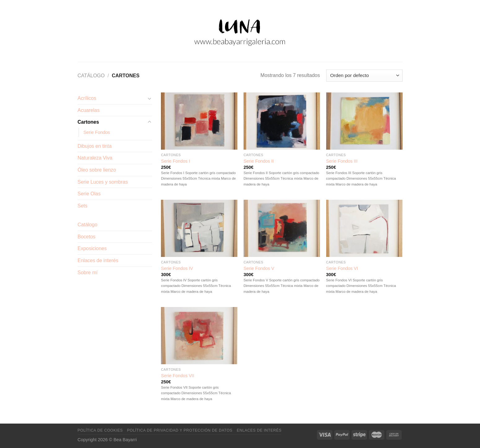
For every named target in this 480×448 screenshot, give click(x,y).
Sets (83, 206)
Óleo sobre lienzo (97, 170)
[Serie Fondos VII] (199, 336)
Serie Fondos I (175, 161)
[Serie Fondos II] (282, 121)
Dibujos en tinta (95, 146)
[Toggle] (149, 98)
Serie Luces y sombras (103, 182)
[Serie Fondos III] (364, 121)
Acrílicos (87, 98)
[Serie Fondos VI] (364, 228)
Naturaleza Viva (95, 158)
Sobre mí (88, 273)
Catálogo (91, 76)
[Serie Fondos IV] (199, 228)
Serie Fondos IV (177, 268)
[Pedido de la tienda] (364, 76)
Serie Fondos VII (177, 376)
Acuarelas (89, 110)
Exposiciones (92, 248)
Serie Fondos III (342, 161)
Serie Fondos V (259, 268)
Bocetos (87, 237)
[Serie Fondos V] (282, 228)
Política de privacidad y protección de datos (180, 430)
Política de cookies (100, 430)
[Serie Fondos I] (199, 121)
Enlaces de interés (98, 260)
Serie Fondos (97, 132)
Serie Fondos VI (342, 268)
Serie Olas (89, 194)
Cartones (88, 122)
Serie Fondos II (259, 161)
